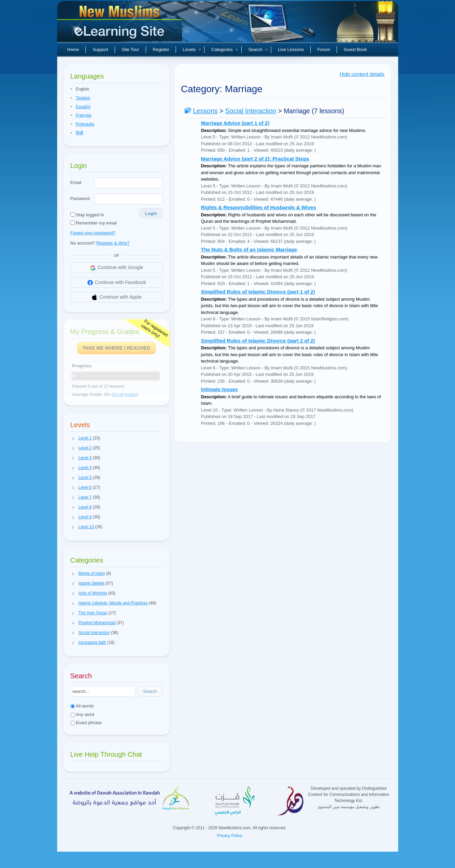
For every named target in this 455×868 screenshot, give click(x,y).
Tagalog (83, 98)
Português (85, 124)
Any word (82, 714)
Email (76, 182)
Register (161, 49)
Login (151, 213)
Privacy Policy (230, 836)
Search (258, 49)
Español (83, 107)
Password (80, 198)
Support (100, 49)
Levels (192, 49)
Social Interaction (251, 111)
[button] (74, 438)
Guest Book (355, 49)
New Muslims (120, 24)
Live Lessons (291, 49)
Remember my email (94, 223)
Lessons (205, 111)
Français (84, 115)
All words (82, 706)
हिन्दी (79, 133)
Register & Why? (113, 243)
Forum (324, 49)
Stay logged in (87, 215)
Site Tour (131, 49)
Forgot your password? (93, 233)
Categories (225, 49)
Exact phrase (86, 723)
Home (73, 49)
